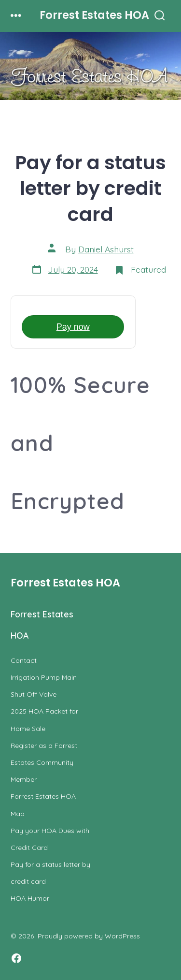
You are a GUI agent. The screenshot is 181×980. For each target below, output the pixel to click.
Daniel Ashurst (106, 249)
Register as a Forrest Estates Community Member (44, 762)
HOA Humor (30, 898)
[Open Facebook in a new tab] (16, 958)
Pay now (73, 327)
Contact (24, 660)
